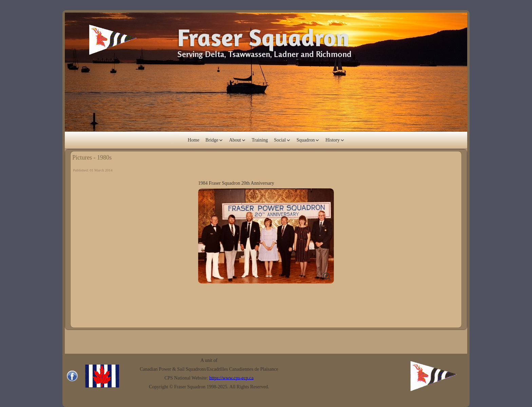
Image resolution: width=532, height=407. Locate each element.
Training (260, 140)
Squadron (306, 140)
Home (193, 140)
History (332, 140)
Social (280, 140)
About (235, 140)
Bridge (212, 140)
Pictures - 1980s (92, 158)
